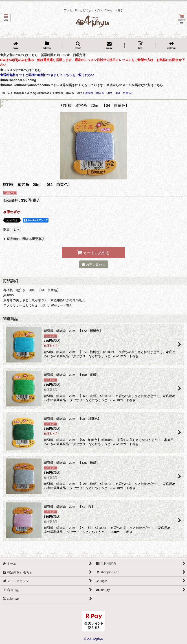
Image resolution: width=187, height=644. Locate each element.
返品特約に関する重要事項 (24, 239)
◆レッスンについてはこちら (20, 70)
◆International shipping (18, 80)
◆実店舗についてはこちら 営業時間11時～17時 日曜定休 (43, 55)
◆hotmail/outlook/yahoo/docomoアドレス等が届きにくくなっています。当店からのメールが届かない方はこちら (81, 85)
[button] (6, 18)
